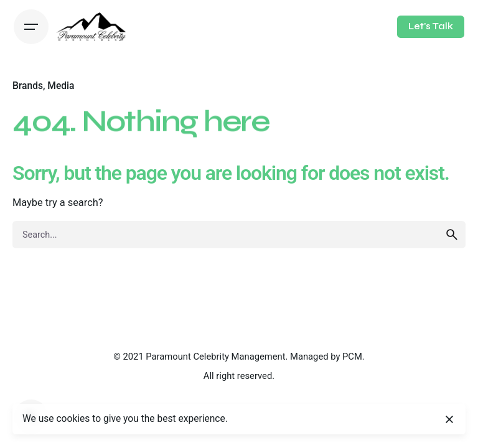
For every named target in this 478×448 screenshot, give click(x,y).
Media (61, 86)
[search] (452, 235)
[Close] (449, 419)
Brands (28, 86)
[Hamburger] (31, 27)
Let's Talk (431, 26)
